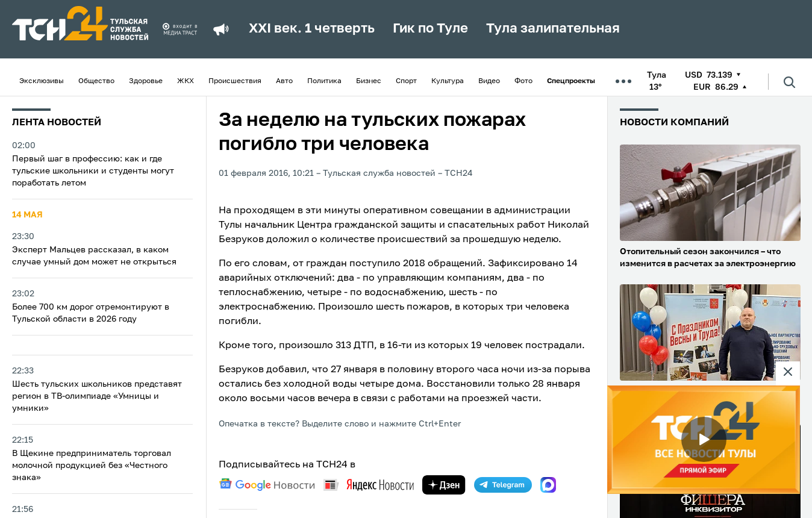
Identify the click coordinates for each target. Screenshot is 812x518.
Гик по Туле (430, 29)
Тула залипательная (553, 29)
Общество (96, 81)
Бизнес (369, 81)
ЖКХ (186, 81)
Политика (324, 81)
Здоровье (146, 81)
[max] (548, 485)
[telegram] (503, 485)
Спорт (406, 81)
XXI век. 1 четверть (312, 29)
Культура (448, 81)
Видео (489, 81)
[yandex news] (369, 485)
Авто (284, 81)
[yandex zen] (444, 485)
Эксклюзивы (42, 81)
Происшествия (235, 81)
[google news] (267, 485)
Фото (523, 81)
